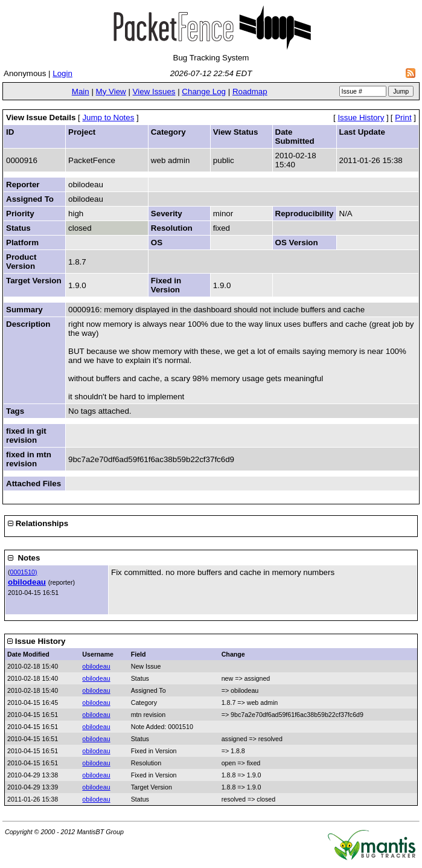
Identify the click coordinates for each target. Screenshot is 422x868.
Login (62, 73)
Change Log (204, 92)
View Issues (154, 92)
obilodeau (27, 582)
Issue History (361, 117)
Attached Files (34, 484)
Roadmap (250, 92)
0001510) (24, 572)
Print (403, 117)
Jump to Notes (108, 117)
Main (81, 92)
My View (111, 92)
